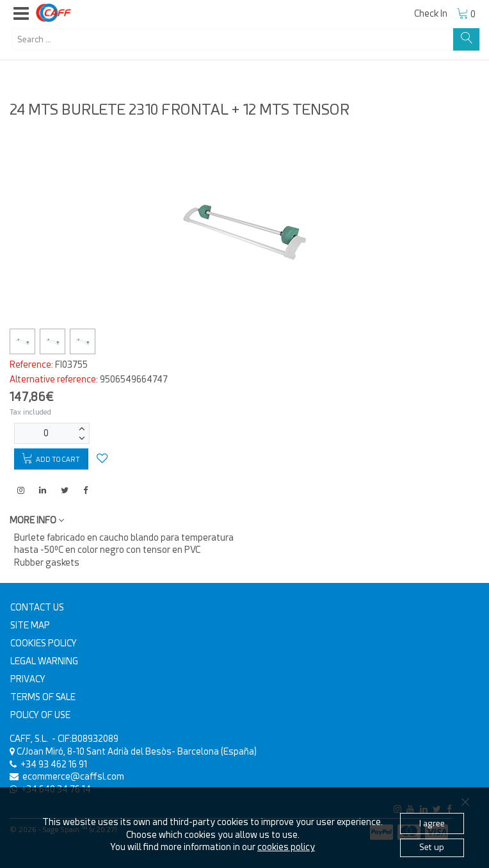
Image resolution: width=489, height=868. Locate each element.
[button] (21, 14)
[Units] (46, 433)
